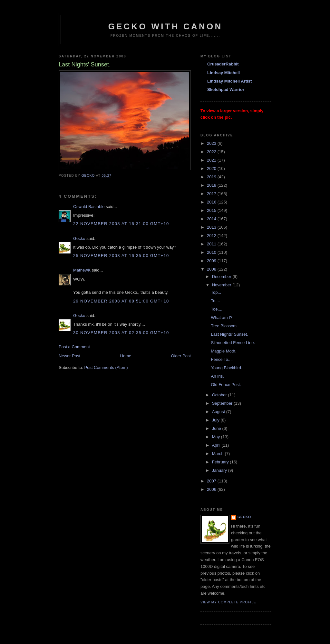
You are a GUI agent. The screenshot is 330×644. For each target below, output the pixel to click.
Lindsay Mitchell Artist (229, 81)
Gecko (79, 238)
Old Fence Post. (226, 385)
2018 (212, 185)
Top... (216, 292)
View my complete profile (228, 602)
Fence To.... (222, 359)
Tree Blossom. (224, 326)
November (222, 285)
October (220, 395)
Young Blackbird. (226, 368)
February (221, 462)
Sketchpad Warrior (226, 89)
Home (126, 356)
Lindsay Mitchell (223, 73)
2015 (212, 210)
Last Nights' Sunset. (229, 334)
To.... (215, 301)
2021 (212, 160)
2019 (212, 177)
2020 (212, 168)
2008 (212, 269)
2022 (212, 152)
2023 (212, 143)
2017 (212, 194)
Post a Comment (74, 347)
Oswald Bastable (89, 207)
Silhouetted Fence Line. (233, 343)
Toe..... (217, 309)
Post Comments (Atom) (106, 367)
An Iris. (217, 376)
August (219, 412)
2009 (212, 261)
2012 (212, 236)
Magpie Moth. (223, 351)
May (217, 437)
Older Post (181, 356)
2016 (212, 202)
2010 (212, 252)
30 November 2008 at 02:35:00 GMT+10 (121, 333)
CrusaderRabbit (223, 64)
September (223, 403)
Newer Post (69, 356)
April (217, 445)
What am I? (221, 317)
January (220, 470)
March (218, 454)
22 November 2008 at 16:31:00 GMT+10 (121, 224)
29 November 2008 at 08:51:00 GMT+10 (121, 301)
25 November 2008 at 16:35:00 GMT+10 (121, 256)
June (217, 428)
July (216, 420)
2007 (212, 481)
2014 (212, 219)
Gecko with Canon (165, 26)
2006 (212, 489)
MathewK (82, 270)
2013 (212, 227)
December (222, 277)
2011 (212, 244)
